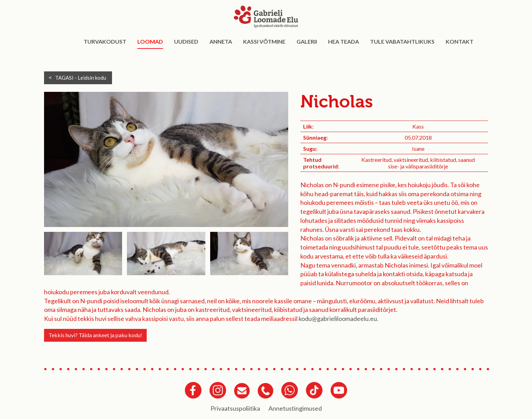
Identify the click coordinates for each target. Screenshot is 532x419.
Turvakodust (105, 41)
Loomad (150, 41)
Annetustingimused (295, 408)
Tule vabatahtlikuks (402, 41)
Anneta (221, 41)
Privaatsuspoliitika (235, 408)
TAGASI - (81, 78)
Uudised (186, 41)
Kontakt (460, 41)
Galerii (307, 41)
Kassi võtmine (264, 41)
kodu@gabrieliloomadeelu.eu (338, 318)
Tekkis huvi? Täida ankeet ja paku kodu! (95, 335)
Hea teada (344, 41)
